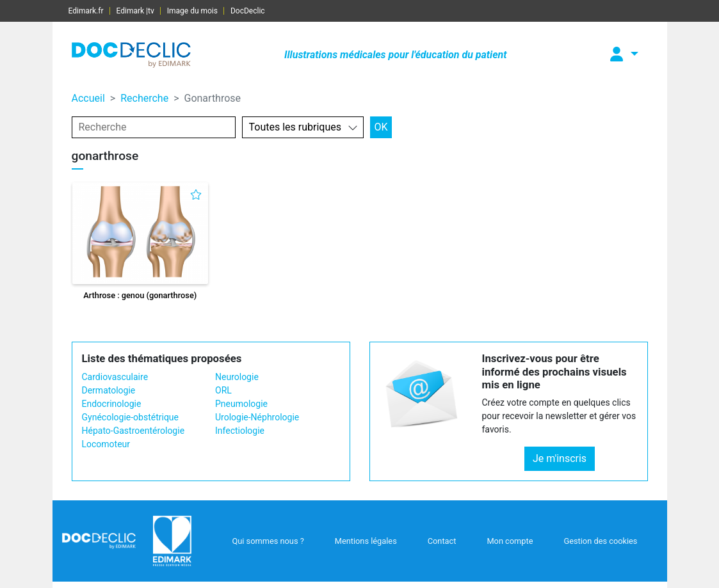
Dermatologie (109, 390)
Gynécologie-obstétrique (130, 417)
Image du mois (192, 11)
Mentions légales (366, 541)
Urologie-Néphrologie (257, 417)
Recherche (144, 98)
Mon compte (510, 541)
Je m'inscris (560, 458)
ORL (223, 390)
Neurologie (237, 377)
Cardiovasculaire (115, 377)
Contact (442, 541)
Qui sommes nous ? (268, 541)
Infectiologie (240, 431)
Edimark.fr (86, 11)
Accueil (88, 98)
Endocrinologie (112, 404)
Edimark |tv (135, 11)
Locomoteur (106, 444)
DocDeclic (248, 11)
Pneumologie (241, 404)
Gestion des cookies (600, 541)
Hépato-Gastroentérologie (133, 431)
